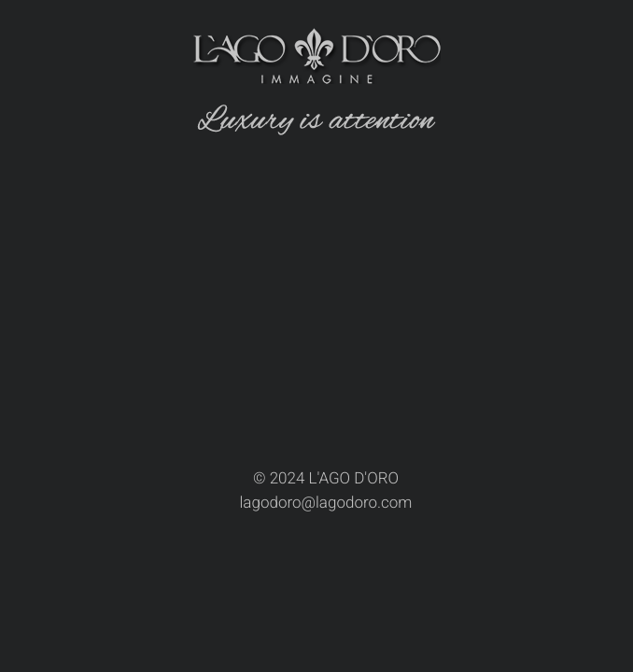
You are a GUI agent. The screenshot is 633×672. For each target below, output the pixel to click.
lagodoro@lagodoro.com (326, 503)
